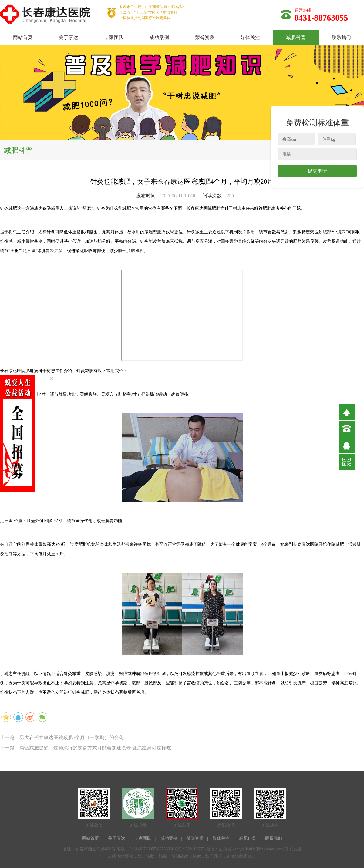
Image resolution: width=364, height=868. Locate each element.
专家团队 (114, 37)
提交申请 (317, 171)
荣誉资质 (205, 37)
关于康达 (68, 37)
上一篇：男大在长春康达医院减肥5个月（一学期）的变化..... (65, 738)
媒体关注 (250, 37)
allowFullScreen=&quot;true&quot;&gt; (182, 315)
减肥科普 (296, 37)
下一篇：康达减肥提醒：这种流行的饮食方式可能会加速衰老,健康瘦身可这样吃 (86, 748)
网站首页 (23, 37)
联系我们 (341, 37)
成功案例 (159, 37)
